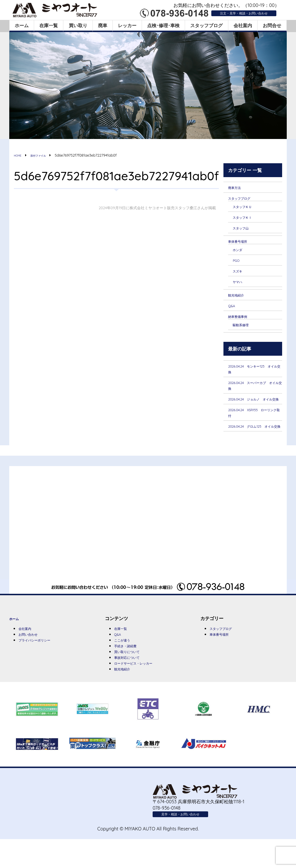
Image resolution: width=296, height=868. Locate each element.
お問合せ (272, 25)
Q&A (233, 311)
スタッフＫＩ (247, 219)
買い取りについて (133, 677)
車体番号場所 (242, 244)
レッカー (127, 25)
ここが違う (126, 665)
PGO (237, 264)
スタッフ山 (244, 230)
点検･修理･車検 (163, 25)
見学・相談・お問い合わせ (189, 842)
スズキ (240, 275)
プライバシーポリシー (42, 665)
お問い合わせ (32, 659)
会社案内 (243, 25)
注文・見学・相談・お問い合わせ (233, 13)
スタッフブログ (206, 25)
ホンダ (240, 253)
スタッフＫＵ (247, 207)
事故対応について (133, 684)
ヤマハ (240, 286)
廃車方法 (237, 187)
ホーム (22, 25)
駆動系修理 (244, 331)
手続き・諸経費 (130, 671)
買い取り (78, 25)
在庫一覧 (49, 25)
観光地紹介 (240, 300)
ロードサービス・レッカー (142, 690)
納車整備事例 (242, 322)
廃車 (103, 25)
